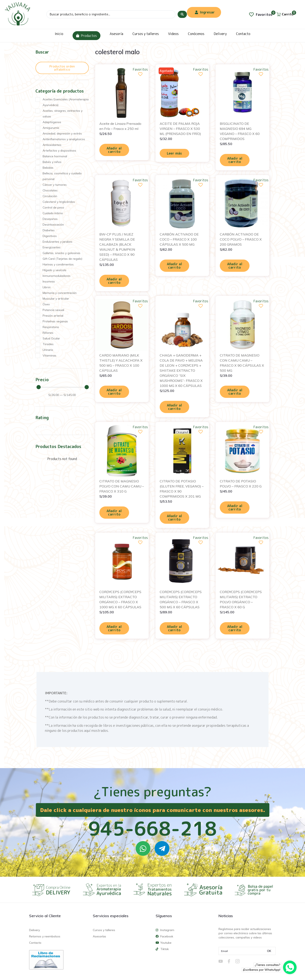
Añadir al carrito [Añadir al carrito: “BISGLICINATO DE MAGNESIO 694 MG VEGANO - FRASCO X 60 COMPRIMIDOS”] (235, 160)
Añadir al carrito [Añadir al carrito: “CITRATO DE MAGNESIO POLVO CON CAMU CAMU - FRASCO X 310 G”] (114, 513)
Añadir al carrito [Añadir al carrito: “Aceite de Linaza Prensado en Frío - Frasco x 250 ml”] (114, 150)
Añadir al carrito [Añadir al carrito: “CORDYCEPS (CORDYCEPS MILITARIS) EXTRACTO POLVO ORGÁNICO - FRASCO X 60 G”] (235, 628)
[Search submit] (182, 14)
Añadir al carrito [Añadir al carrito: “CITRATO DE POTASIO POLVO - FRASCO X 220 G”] (235, 508)
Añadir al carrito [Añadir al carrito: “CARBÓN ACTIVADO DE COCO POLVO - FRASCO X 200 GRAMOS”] (235, 266)
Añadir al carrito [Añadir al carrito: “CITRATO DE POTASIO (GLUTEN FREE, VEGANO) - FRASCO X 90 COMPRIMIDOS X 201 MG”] (174, 518)
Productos (86, 36)
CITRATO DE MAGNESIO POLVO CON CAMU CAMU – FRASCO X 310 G (122, 486)
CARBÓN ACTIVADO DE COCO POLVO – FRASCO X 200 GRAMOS (241, 239)
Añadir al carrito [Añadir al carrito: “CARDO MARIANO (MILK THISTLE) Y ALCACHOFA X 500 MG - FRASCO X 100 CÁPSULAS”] (114, 392)
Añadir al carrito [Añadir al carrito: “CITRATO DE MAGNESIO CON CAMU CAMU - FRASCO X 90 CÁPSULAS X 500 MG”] (235, 392)
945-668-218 (152, 828)
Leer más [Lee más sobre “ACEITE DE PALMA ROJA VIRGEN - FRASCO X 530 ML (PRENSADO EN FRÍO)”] (174, 153)
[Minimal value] (63, 387)
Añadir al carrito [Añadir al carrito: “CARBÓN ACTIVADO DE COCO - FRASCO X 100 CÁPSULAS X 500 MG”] (174, 266)
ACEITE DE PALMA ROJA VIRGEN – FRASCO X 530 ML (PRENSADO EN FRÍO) (180, 129)
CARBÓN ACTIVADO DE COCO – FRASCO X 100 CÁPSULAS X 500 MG (179, 239)
